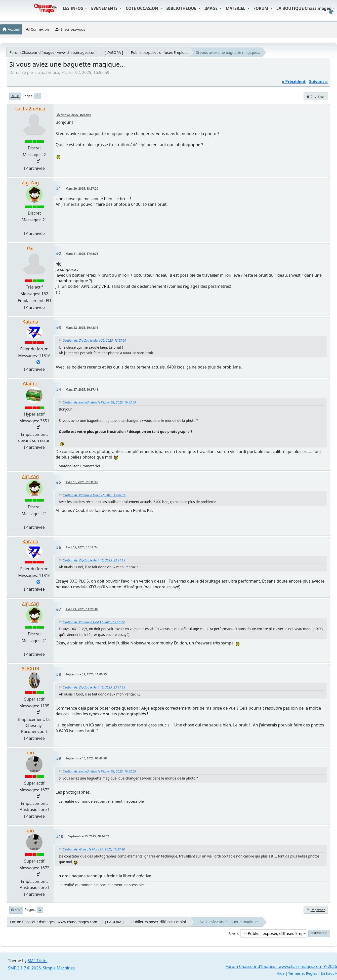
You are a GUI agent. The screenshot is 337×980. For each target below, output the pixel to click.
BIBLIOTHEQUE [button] (182, 8)
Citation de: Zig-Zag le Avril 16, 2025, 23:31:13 (94, 560)
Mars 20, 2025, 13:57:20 (82, 189)
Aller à (233, 933)
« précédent (294, 81)
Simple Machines (59, 968)
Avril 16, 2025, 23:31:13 (82, 482)
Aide (281, 973)
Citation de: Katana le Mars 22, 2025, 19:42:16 (94, 495)
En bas (15, 96)
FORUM (261, 8)
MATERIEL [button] (236, 8)
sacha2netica (30, 109)
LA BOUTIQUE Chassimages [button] (304, 8)
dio (30, 752)
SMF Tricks (37, 961)
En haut (16, 910)
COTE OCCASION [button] (142, 8)
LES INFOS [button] (74, 8)
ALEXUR (30, 668)
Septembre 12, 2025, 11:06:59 (86, 674)
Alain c (30, 383)
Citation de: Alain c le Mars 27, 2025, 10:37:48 (94, 849)
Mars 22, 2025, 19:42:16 (82, 328)
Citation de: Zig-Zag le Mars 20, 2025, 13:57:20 (94, 340)
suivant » (318, 81)
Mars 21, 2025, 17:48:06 (82, 254)
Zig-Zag (30, 182)
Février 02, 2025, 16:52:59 (73, 115)
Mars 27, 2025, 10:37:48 (82, 390)
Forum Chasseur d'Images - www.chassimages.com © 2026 (281, 966)
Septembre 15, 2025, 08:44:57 (89, 836)
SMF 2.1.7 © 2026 (24, 968)
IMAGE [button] (212, 8)
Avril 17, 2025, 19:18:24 (82, 547)
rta (30, 248)
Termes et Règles (303, 973)
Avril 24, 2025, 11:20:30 (82, 609)
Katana (30, 322)
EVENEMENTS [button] (105, 8)
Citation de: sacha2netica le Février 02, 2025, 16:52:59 (99, 402)
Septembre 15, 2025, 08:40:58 (86, 758)
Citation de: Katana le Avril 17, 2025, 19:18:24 (94, 622)
